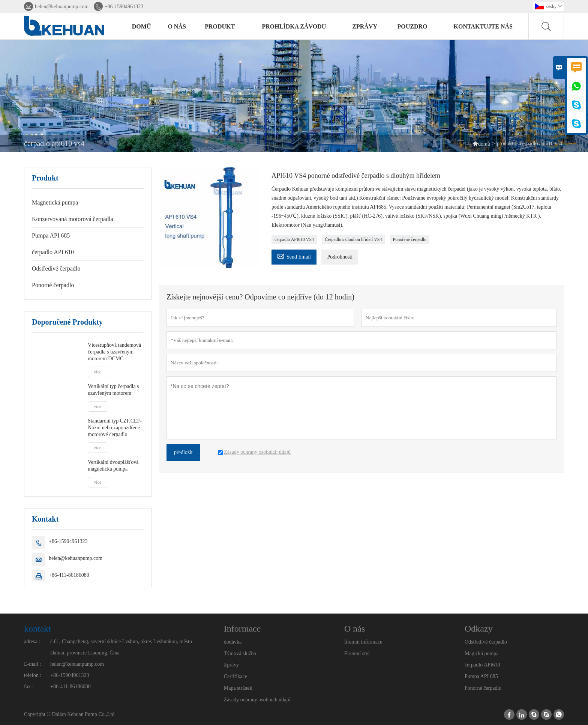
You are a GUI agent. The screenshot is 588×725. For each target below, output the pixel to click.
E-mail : (33, 664)
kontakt (37, 629)
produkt (220, 26)
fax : (29, 687)
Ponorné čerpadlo (53, 285)
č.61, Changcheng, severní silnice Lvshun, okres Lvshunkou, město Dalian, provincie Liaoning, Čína (121, 647)
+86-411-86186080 (69, 575)
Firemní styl (357, 654)
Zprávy (231, 665)
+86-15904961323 (124, 7)
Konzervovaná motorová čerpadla (73, 219)
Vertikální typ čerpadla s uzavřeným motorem (113, 390)
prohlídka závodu (294, 26)
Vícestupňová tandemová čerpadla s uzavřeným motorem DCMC (114, 352)
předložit (183, 452)
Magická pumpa (482, 654)
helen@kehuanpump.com (62, 7)
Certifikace (235, 676)
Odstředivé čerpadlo (56, 268)
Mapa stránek (238, 688)
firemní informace (363, 642)
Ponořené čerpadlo (410, 239)
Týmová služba (240, 654)
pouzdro (412, 26)
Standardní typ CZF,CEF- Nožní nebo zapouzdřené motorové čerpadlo (115, 428)
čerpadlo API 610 (53, 252)
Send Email (294, 256)
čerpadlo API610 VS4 (294, 239)
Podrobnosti (340, 257)
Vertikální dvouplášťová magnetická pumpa (113, 466)
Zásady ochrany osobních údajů (257, 700)
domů (142, 26)
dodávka (233, 642)
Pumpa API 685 (51, 235)
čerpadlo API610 (482, 665)
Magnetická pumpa (55, 202)
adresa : (32, 642)
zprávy (365, 26)
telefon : (33, 675)
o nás (177, 26)
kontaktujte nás (483, 26)
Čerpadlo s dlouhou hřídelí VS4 (353, 239)
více (97, 372)
